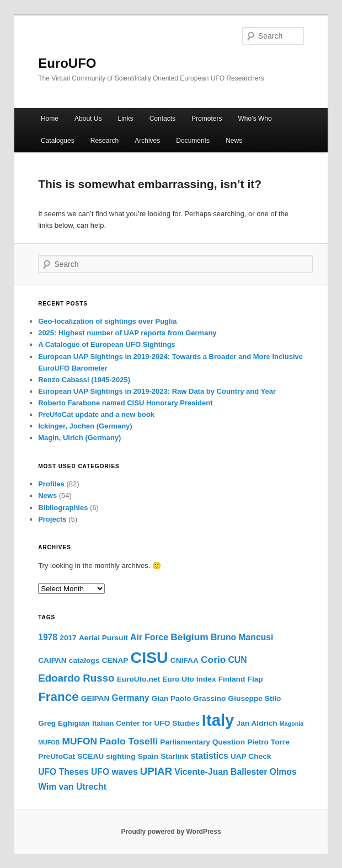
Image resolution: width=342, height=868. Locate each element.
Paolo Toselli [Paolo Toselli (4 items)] (129, 741)
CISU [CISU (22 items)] (149, 657)
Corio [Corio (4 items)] (213, 660)
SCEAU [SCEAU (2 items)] (90, 756)
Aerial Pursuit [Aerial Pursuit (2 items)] (103, 638)
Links (126, 119)
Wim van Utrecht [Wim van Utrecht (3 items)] (72, 787)
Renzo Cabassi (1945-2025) (84, 380)
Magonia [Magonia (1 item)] (292, 724)
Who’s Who (255, 119)
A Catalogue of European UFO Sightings (107, 344)
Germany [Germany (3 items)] (131, 698)
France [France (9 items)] (58, 697)
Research (105, 141)
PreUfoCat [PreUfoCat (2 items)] (57, 756)
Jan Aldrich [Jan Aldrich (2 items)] (257, 723)
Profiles (51, 484)
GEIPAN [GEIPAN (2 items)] (95, 698)
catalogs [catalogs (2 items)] (84, 660)
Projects (52, 519)
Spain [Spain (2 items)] (148, 756)
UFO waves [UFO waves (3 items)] (114, 772)
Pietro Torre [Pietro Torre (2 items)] (268, 742)
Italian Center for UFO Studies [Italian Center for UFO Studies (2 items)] (146, 723)
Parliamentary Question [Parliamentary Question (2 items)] (202, 742)
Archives (147, 141)
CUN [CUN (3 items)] (238, 660)
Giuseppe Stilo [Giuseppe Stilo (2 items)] (255, 698)
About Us (88, 119)
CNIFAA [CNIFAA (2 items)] (185, 660)
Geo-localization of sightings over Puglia (107, 321)
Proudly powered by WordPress (171, 832)
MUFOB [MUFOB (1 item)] (49, 742)
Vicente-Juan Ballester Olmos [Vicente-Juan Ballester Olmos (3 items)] (235, 772)
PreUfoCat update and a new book (96, 414)
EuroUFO (67, 63)
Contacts (162, 119)
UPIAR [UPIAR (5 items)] (156, 771)
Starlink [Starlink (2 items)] (174, 756)
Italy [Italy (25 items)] (218, 720)
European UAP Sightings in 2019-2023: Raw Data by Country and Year (157, 391)
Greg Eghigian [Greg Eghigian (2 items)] (64, 723)
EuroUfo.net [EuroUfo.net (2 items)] (138, 679)
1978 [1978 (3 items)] (48, 637)
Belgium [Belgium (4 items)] (189, 637)
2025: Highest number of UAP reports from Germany (127, 333)
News (234, 141)
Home (50, 119)
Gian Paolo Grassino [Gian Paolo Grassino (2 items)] (189, 698)
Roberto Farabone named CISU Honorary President (125, 403)
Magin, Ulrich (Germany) (79, 438)
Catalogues (58, 141)
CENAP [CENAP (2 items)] (115, 660)
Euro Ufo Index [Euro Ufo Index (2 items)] (189, 679)
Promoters (207, 119)
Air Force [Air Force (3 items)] (149, 637)
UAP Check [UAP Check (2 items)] (251, 756)
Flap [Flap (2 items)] (255, 679)
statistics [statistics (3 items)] (210, 756)
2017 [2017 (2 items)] (68, 638)
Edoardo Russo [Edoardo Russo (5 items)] (76, 678)
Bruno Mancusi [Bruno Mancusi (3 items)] (242, 637)
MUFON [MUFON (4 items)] (79, 741)
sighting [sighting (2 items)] (121, 756)
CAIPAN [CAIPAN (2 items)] (52, 660)
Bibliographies (63, 508)
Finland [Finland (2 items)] (232, 679)
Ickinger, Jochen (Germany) (85, 426)
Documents (193, 141)
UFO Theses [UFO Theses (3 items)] (63, 772)
